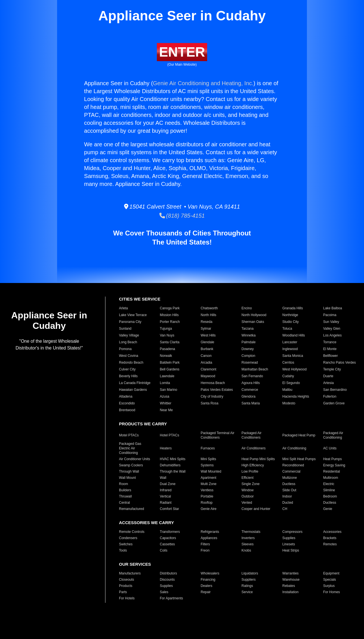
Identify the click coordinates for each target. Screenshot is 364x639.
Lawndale (167, 376)
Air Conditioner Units (135, 459)
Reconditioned (293, 465)
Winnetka (249, 335)
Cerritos (288, 363)
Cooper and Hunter (256, 509)
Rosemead (250, 363)
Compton (249, 356)
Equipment (331, 573)
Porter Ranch (170, 322)
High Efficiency (253, 465)
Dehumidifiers (170, 465)
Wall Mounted (211, 471)
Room (123, 484)
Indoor (287, 496)
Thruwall (125, 496)
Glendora (249, 396)
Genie (328, 509)
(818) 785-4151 (182, 216)
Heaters (166, 448)
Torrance (330, 342)
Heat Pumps (333, 459)
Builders (125, 490)
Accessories (332, 532)
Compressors (292, 532)
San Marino (169, 390)
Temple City (332, 369)
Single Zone (251, 484)
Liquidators (250, 573)
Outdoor (248, 496)
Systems (207, 465)
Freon (205, 550)
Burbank (207, 349)
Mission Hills (169, 315)
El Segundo (291, 383)
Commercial (291, 471)
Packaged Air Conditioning (333, 435)
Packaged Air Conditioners (252, 435)
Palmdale (249, 342)
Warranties (291, 573)
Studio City (291, 322)
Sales (164, 592)
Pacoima (330, 315)
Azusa (165, 396)
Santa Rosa (210, 403)
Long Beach (128, 342)
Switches (126, 544)
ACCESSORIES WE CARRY (146, 523)
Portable (207, 496)
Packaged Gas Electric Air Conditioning (130, 448)
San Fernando (252, 376)
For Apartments (172, 598)
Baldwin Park (170, 363)
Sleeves (248, 544)
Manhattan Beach (255, 369)
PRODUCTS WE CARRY (143, 424)
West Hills (208, 335)
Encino (247, 308)
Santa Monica (293, 356)
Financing (208, 580)
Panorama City (130, 322)
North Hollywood (254, 315)
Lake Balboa (333, 308)
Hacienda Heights (296, 396)
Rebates (289, 586)
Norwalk (166, 356)
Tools (123, 550)
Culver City (127, 369)
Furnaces (208, 448)
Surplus (329, 586)
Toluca (287, 329)
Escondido (127, 403)
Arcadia (206, 363)
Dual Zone (168, 484)
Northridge (290, 315)
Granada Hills (293, 308)
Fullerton (330, 396)
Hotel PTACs (170, 435)
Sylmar (206, 329)
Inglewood (290, 349)
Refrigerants (210, 532)
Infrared (166, 490)
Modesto (289, 403)
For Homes (332, 592)
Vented (247, 503)
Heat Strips (291, 550)
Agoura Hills (251, 383)
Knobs (246, 550)
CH (285, 509)
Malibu (287, 390)
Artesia (329, 383)
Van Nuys (167, 335)
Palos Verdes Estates (217, 390)
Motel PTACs (129, 435)
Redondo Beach (131, 363)
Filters (205, 544)
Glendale (207, 342)
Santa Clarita (170, 342)
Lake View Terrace (133, 315)
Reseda (206, 322)
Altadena (126, 396)
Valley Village (129, 335)
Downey (248, 349)
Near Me (166, 410)
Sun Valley (331, 322)
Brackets (330, 538)
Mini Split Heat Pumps (299, 459)
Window (248, 490)
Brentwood (127, 410)
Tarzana (248, 329)
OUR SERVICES (135, 564)
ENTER (182, 52)
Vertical (165, 496)
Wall (163, 478)
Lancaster (290, 342)
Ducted (288, 503)
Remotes (330, 544)
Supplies (289, 538)
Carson (206, 356)
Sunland (125, 329)
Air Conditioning (294, 448)
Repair (206, 592)
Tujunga (166, 329)
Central (124, 503)
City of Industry (212, 396)
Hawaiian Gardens (133, 390)
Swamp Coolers (131, 465)
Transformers (170, 532)
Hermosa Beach (213, 383)
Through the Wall (173, 471)
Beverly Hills (128, 376)
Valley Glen (332, 329)
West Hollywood (294, 369)
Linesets (289, 544)
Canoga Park (170, 308)
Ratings (247, 586)
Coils (164, 550)
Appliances (209, 538)
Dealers (206, 586)
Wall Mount (127, 478)
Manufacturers (130, 573)
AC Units (330, 448)
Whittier (166, 403)
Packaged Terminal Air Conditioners (217, 435)
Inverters (248, 538)
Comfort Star (170, 509)
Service (247, 592)
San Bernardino (335, 390)
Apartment (208, 478)
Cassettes (167, 544)
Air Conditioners (254, 448)
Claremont (208, 369)
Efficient (248, 478)
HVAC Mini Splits (173, 459)
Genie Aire (209, 509)
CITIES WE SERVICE (140, 299)
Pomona (125, 349)
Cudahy (288, 376)
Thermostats (251, 532)
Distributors (169, 573)
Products (126, 586)
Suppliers (249, 580)
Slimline (329, 490)
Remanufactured (132, 509)
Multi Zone (209, 484)
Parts (123, 592)
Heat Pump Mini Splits (258, 459)
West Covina (129, 356)
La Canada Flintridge (135, 383)
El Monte (330, 349)
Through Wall (129, 471)
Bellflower (331, 356)
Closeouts (126, 580)
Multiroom (331, 478)
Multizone (290, 478)
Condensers (128, 538)
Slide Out (289, 490)
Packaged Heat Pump (299, 435)
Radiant (166, 503)
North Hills (208, 315)
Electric (329, 484)
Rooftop (207, 503)
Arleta (123, 308)
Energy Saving (334, 465)
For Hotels (127, 598)
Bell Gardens (170, 369)
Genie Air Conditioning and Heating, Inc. (203, 83)
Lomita (165, 383)
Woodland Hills (294, 335)
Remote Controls (132, 532)
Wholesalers (210, 573)
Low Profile (250, 471)
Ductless (289, 484)
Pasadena (168, 349)
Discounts (167, 580)
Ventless (207, 490)
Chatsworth (209, 308)
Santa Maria (251, 403)
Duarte (328, 376)
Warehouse (291, 580)
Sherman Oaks (253, 322)
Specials (330, 580)
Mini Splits (208, 459)
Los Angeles (332, 335)
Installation (290, 592)
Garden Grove (334, 403)
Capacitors (168, 538)
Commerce (250, 390)
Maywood (208, 376)
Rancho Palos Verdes (340, 363)
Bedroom (330, 496)
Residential (332, 471)
